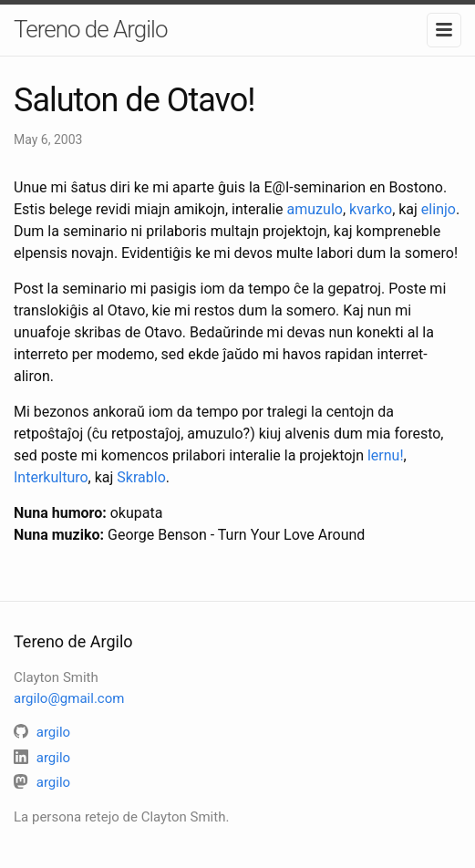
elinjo (439, 209)
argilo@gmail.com (69, 698)
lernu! (386, 455)
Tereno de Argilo (91, 29)
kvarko (371, 209)
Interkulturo (51, 477)
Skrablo (141, 477)
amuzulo (315, 209)
